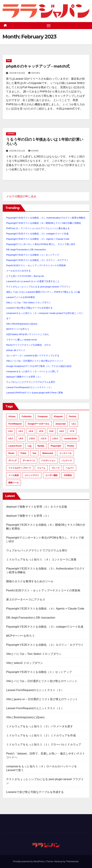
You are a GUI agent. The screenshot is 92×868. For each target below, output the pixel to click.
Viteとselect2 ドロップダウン (25, 663)
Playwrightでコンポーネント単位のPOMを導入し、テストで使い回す (41, 244)
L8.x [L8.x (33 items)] (11, 439)
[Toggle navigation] (49, 26)
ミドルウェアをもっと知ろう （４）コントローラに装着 (41, 559)
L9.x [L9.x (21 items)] (21, 439)
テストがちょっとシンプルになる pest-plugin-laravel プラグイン (38, 287)
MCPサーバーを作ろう (18, 329)
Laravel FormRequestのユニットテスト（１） (29, 387)
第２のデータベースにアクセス (26, 599)
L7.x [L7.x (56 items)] (72, 431)
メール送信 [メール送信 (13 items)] (14, 475)
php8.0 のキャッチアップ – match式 (38, 66)
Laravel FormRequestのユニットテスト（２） (35, 690)
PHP (9, 61)
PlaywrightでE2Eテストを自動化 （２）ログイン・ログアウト (37, 260)
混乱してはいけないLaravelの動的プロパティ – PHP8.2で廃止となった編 (43, 292)
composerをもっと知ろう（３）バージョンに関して (32, 371)
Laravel (11, 134)
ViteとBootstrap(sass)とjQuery (22, 324)
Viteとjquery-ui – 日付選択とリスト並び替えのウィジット (42, 699)
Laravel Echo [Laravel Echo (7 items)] (70, 439)
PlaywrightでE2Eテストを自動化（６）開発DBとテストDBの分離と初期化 (44, 223)
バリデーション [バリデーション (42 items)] (48, 461)
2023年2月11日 (18, 151)
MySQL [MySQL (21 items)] (41, 446)
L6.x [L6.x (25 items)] (62, 431)
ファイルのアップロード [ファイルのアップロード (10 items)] (20, 468)
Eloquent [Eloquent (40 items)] (58, 416)
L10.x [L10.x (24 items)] (32, 439)
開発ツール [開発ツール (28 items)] (14, 483)
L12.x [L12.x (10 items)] (55, 439)
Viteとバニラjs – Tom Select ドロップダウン (28, 303)
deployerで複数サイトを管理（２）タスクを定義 (37, 507)
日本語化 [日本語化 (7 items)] (68, 475)
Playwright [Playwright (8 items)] (56, 446)
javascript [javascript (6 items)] (61, 424)
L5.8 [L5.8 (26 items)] (51, 431)
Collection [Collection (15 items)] (27, 416)
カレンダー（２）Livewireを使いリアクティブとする (33, 356)
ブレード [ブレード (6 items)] (56, 468)
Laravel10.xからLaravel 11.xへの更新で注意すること (33, 281)
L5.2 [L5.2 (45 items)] (10, 431)
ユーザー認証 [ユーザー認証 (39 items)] (51, 475)
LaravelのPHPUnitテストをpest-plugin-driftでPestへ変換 (34, 393)
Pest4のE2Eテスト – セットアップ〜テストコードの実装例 (36, 265)
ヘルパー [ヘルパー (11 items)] (70, 468)
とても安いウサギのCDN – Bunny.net (25, 276)
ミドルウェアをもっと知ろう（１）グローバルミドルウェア (44, 744)
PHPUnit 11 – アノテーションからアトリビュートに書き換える (38, 228)
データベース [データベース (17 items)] (29, 461)
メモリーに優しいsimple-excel (21, 340)
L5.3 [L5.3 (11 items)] (21, 431)
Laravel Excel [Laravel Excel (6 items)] (15, 446)
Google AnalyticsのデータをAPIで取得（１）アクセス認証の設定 (39, 366)
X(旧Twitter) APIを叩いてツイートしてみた (28, 334)
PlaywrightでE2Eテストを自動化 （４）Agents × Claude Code (38, 239)
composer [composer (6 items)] (43, 416)
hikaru (34, 73)
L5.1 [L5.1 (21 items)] (74, 424)
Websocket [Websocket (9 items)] (48, 453)
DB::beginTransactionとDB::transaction (26, 250)
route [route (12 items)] (11, 453)
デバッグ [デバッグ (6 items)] (13, 461)
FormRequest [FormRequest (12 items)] (15, 424)
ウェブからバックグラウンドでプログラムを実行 (31, 382)
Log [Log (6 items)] (30, 446)
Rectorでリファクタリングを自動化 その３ (28, 345)
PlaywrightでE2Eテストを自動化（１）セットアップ (33, 255)
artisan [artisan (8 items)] (12, 416)
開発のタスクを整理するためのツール (30, 581)
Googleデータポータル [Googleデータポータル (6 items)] (39, 424)
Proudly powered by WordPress (29, 861)
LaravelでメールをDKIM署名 (21, 297)
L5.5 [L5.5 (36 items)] (41, 431)
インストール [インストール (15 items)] (65, 453)
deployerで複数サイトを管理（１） (24, 377)
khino (33, 151)
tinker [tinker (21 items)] (23, 453)
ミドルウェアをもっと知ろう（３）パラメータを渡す (40, 726)
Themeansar (72, 861)
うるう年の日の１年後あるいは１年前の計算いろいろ (45, 142)
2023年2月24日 (18, 73)
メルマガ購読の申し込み (21, 196)
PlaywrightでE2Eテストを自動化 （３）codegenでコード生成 (37, 234)
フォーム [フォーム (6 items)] (41, 468)
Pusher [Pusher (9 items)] (71, 446)
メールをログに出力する (18, 271)
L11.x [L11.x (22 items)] (44, 439)
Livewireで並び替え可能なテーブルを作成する (29, 308)
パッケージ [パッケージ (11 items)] (67, 461)
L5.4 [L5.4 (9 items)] (31, 431)
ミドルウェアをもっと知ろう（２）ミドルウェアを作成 (41, 735)
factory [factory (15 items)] (73, 416)
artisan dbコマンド (16, 350)
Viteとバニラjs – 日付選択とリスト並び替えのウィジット (35, 361)
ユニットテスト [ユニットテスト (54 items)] (32, 475)
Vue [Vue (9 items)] (34, 453)
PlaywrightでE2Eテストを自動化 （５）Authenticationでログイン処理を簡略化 (46, 218)
